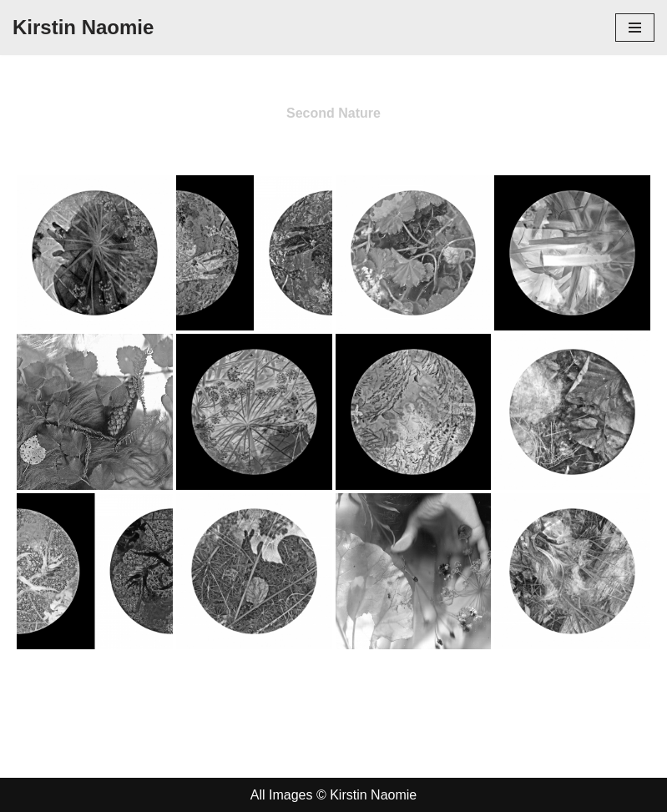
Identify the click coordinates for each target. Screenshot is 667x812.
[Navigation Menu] (635, 28)
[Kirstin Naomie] (83, 28)
